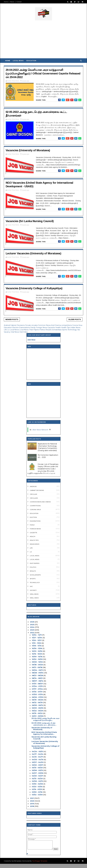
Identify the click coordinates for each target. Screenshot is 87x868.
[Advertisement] (43, 40)
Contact (19, 2)
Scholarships (57, 330)
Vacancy (7, 332)
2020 (32, 801)
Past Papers (34, 330)
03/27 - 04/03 (38, 762)
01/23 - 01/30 (37, 787)
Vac (79, 330)
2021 (32, 798)
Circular (28, 325)
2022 (32, 633)
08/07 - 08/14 (38, 681)
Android (7, 325)
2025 (32, 625)
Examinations (25, 328)
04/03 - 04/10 (38, 760)
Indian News (75, 328)
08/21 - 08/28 (37, 675)
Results (49, 330)
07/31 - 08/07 (37, 684)
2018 (32, 806)
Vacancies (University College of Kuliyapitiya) (34, 288)
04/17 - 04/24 (38, 754)
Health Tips (66, 328)
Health (58, 328)
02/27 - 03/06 (38, 773)
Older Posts (75, 319)
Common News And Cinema (50, 325)
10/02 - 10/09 (37, 659)
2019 (32, 804)
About (12, 2)
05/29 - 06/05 (38, 708)
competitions (67, 325)
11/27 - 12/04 (37, 638)
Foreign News (42, 328)
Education (31, 61)
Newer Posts (12, 319)
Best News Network (40, 430)
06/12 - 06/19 (37, 703)
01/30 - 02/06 (37, 784)
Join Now (31, 340)
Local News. (24, 330)
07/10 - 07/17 (37, 692)
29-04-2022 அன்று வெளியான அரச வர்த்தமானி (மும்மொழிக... (45, 719)
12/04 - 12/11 (37, 635)
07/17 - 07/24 (37, 689)
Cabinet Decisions (18, 325)
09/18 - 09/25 (37, 665)
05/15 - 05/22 (37, 713)
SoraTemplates (16, 865)
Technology (72, 330)
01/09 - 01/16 (37, 792)
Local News (18, 61)
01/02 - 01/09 (37, 795)
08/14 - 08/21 (37, 678)
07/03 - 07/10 (37, 694)
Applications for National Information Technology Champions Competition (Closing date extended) (47, 447)
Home (6, 2)
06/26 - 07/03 (38, 697)
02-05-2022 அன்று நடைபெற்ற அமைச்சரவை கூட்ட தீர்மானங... (44, 724)
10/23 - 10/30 (37, 651)
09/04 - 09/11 (37, 670)
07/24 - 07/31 (37, 686)
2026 (32, 622)
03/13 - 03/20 (37, 768)
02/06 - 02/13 (37, 781)
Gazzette (51, 328)
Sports (65, 330)
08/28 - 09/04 (38, 673)
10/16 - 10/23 (37, 654)
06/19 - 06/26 (37, 700)
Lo (8, 330)
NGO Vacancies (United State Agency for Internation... (44, 733)
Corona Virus (77, 325)
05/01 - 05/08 (37, 716)
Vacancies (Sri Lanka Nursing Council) (30, 221)
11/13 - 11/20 (36, 643)
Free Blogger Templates (40, 865)
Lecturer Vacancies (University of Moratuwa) (33, 253)
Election (16, 328)
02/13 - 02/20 (37, 779)
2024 (32, 627)
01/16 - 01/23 (37, 789)
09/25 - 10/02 (37, 662)
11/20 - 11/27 (37, 640)
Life (6, 330)
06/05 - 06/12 (37, 705)
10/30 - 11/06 (37, 648)
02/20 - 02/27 (37, 776)
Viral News (15, 332)
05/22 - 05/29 (37, 711)
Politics (42, 330)
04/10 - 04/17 (37, 757)
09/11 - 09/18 (37, 667)
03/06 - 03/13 (37, 770)
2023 (32, 630)
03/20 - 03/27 (37, 765)
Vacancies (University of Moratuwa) (28, 150)
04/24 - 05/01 (37, 752)
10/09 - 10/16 (37, 657)
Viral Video (24, 332)
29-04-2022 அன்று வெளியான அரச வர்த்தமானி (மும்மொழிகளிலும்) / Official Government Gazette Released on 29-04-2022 (43, 73)
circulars (35, 325)
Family (33, 328)
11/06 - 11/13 (37, 646)
